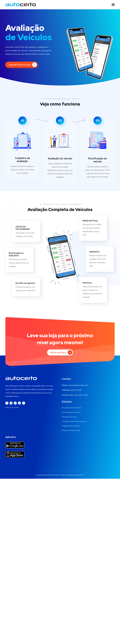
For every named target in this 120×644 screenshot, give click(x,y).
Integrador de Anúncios (72, 407)
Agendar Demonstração (23, 65)
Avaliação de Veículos (71, 425)
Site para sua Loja (69, 416)
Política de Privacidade (12, 407)
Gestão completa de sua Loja (74, 421)
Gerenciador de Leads (71, 412)
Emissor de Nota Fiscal (71, 430)
